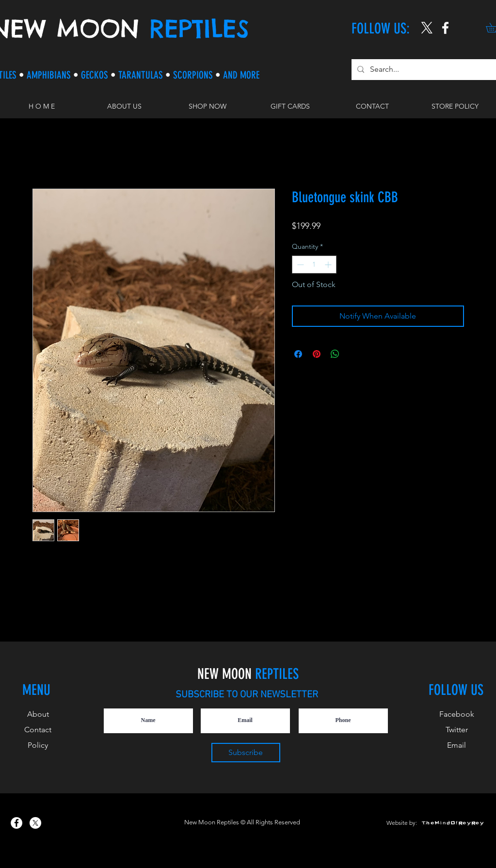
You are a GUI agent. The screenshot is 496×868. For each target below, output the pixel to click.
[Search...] (424, 70)
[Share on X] (353, 354)
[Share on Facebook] (298, 354)
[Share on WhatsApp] (335, 354)
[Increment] (329, 265)
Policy (38, 745)
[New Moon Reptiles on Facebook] (16, 823)
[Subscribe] (246, 753)
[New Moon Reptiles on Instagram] (445, 28)
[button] (207, 106)
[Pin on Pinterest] (317, 354)
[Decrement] (299, 265)
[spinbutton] (314, 265)
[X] (427, 28)
